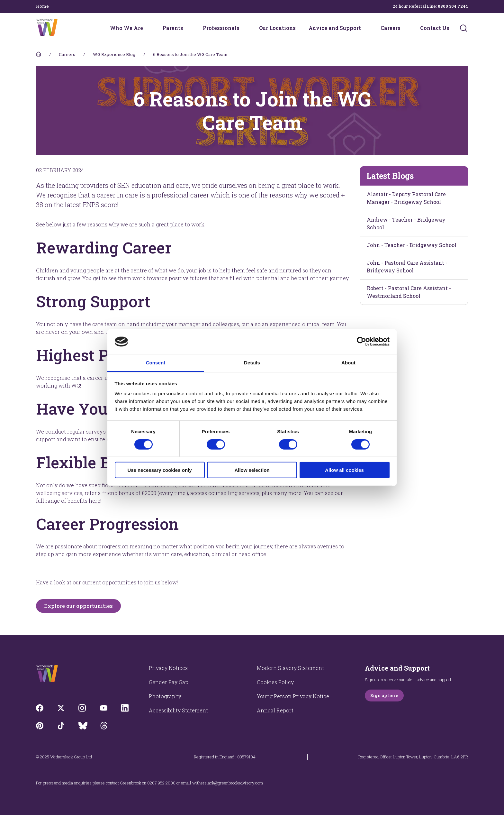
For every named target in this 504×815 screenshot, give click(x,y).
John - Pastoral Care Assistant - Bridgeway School (407, 266)
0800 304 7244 (453, 6)
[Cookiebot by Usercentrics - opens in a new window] (361, 342)
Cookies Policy (275, 682)
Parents (173, 28)
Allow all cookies (344, 470)
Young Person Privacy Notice (293, 696)
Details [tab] (252, 363)
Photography (165, 696)
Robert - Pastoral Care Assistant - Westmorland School (409, 292)
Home (42, 6)
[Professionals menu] (244, 28)
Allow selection (252, 470)
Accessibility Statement (178, 710)
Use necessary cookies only (159, 470)
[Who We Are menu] (147, 28)
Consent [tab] (156, 363)
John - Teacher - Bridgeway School (412, 245)
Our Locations (277, 28)
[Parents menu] (187, 28)
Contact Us (435, 28)
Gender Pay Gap (169, 682)
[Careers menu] (405, 28)
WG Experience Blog (114, 54)
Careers (391, 28)
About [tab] (348, 363)
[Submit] (464, 28)
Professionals (221, 28)
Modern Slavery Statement (290, 668)
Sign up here (384, 695)
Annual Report (275, 710)
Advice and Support (335, 28)
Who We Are (126, 28)
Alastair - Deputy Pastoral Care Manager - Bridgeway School (406, 198)
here (94, 501)
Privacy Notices (168, 668)
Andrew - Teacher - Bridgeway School (406, 223)
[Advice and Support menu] (365, 28)
